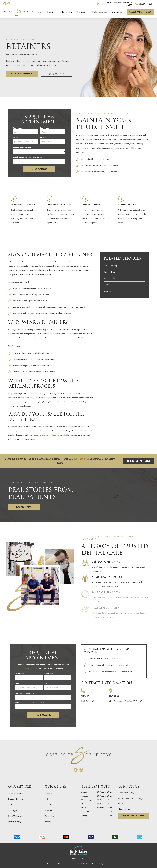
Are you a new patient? (22, 147)
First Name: (18, 128)
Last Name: (45, 128)
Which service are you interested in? (28, 157)
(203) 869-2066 (82, 459)
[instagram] (9, 4)
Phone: (43, 138)
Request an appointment (45, 435)
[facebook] (5, 4)
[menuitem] (39, 12)
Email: (16, 138)
